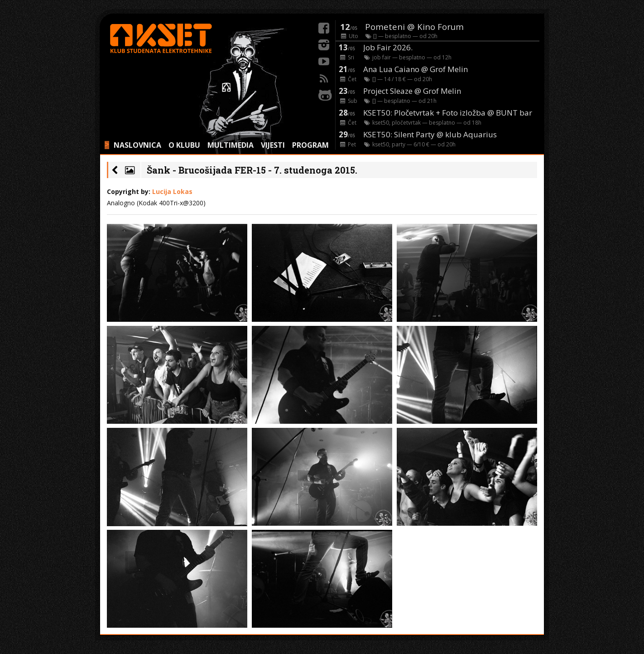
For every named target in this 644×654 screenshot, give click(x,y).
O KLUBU (184, 145)
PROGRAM (310, 145)
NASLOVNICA (137, 145)
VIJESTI (273, 145)
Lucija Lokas (172, 191)
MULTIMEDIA (231, 145)
